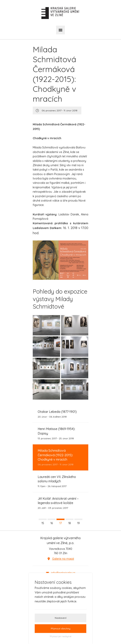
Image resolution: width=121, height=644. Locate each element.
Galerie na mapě (63, 559)
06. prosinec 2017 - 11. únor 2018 (60, 457)
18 (70, 523)
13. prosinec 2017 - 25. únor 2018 (60, 433)
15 (43, 523)
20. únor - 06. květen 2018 (57, 414)
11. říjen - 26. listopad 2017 (60, 481)
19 (78, 523)
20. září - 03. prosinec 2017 (60, 503)
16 (52, 523)
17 (60, 523)
